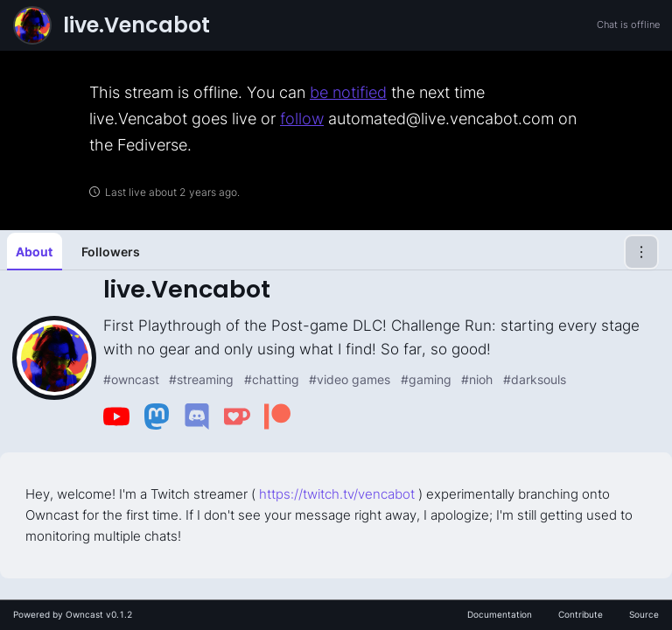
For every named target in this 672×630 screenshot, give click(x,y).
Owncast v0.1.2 (99, 614)
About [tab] (34, 252)
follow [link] (302, 119)
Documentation (500, 614)
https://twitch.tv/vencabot (337, 494)
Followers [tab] (111, 252)
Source (644, 614)
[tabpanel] (336, 424)
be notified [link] (348, 92)
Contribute (581, 614)
